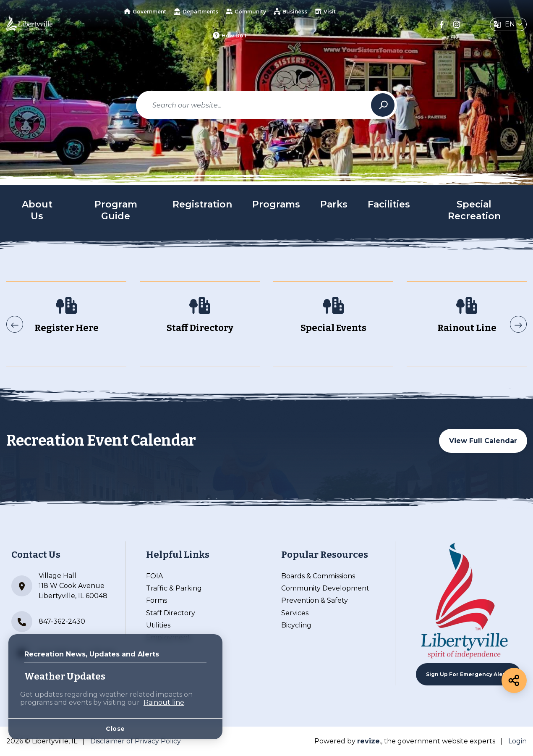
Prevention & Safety (315, 600)
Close (115, 729)
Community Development (325, 588)
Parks (334, 204)
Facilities (389, 204)
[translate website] (508, 24)
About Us (37, 210)
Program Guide (116, 210)
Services (295, 613)
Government (145, 12)
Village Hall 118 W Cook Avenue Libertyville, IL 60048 (59, 586)
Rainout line (164, 702)
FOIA (154, 576)
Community (246, 11)
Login (517, 741)
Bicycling (296, 625)
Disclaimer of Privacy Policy (136, 741)
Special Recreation (474, 210)
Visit (325, 11)
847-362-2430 (48, 622)
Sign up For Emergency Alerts (468, 674)
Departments (196, 11)
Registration (202, 204)
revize (368, 741)
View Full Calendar (483, 441)
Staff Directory (171, 613)
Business (290, 11)
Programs (276, 204)
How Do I (230, 35)
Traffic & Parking (174, 588)
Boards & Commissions (318, 576)
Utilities (158, 625)
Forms (157, 600)
